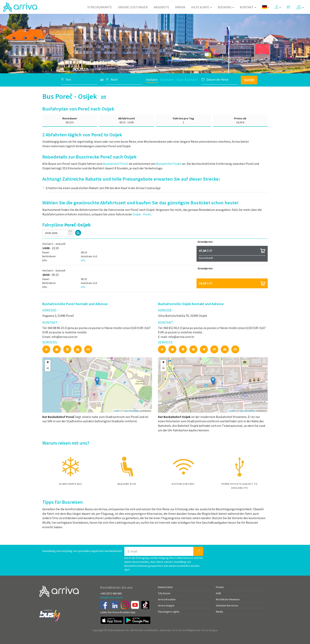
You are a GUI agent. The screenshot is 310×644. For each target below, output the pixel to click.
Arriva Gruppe (166, 605)
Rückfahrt (167, 80)
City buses (164, 593)
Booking (226, 7)
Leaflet (117, 411)
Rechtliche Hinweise (228, 599)
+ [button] (48, 363)
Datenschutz (165, 587)
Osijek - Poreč (142, 214)
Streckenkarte (100, 7)
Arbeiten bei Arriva (227, 605)
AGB (218, 593)
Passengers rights (169, 612)
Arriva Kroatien (167, 599)
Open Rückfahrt (187, 80)
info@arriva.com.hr (111, 597)
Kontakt (248, 7)
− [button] (48, 369)
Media (219, 612)
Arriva (180, 7)
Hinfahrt (152, 80)
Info (83, 260)
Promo (220, 587)
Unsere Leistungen (133, 7)
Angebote (161, 7)
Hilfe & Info (202, 7)
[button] (278, 6)
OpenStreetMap (131, 411)
